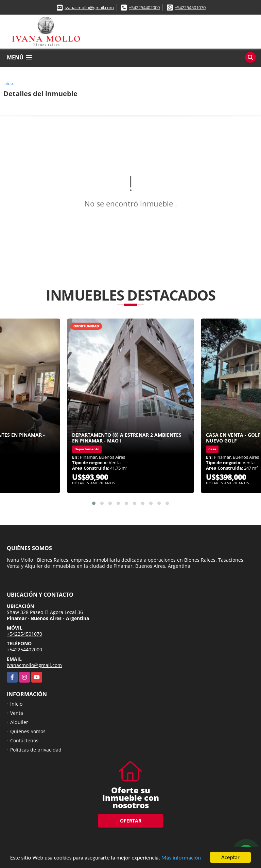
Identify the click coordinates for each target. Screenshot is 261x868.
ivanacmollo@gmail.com (89, 7)
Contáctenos (24, 740)
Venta (17, 713)
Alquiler (19, 722)
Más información (181, 858)
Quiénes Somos (28, 731)
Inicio (8, 83)
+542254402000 (144, 7)
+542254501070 (190, 7)
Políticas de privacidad (36, 750)
